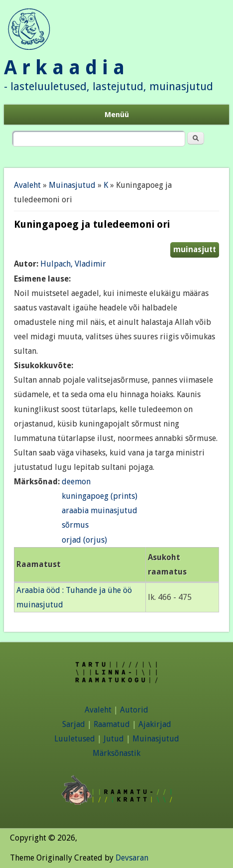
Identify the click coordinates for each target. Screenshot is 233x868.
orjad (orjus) (84, 540)
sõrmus (75, 525)
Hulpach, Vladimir (73, 264)
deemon (76, 482)
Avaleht (27, 185)
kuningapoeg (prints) (100, 496)
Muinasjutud (72, 185)
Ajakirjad (155, 724)
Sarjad (74, 724)
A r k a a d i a (64, 68)
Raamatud (112, 724)
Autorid (134, 710)
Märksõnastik (116, 753)
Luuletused (75, 739)
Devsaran (132, 858)
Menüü (117, 115)
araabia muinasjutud (100, 510)
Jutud (114, 739)
